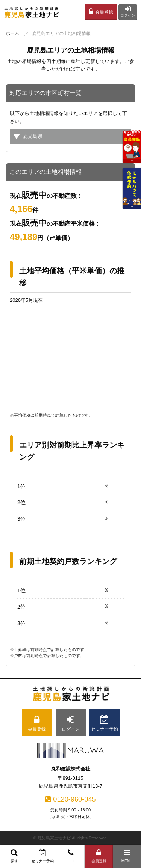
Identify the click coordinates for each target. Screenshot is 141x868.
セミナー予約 (42, 856)
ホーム (12, 33)
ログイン (128, 11)
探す (14, 856)
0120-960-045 (70, 799)
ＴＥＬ (70, 856)
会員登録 (101, 11)
